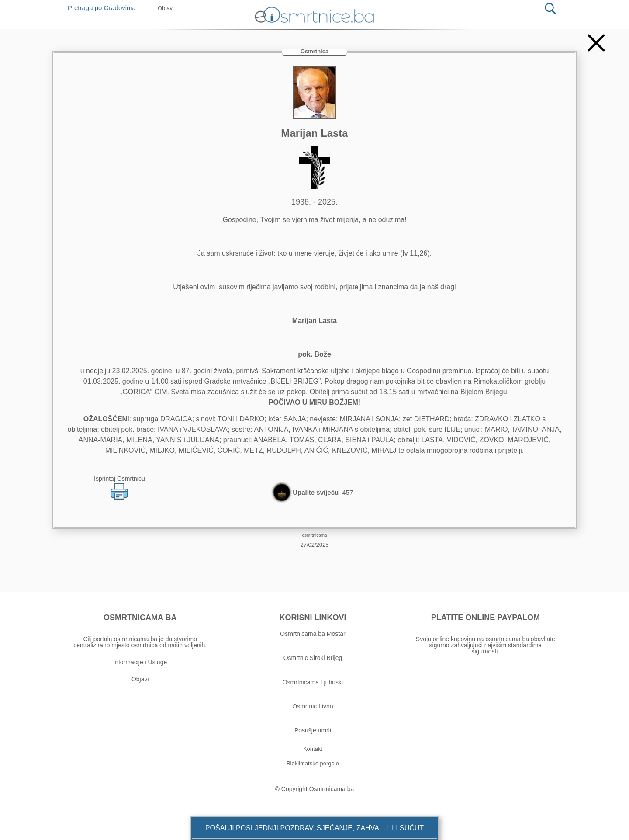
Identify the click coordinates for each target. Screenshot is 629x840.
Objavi (140, 679)
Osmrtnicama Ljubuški (313, 682)
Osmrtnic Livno (313, 706)
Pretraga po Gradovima (105, 8)
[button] (314, 828)
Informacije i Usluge (140, 662)
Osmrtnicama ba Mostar (313, 634)
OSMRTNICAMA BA (140, 618)
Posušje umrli (313, 730)
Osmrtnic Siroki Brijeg (313, 658)
